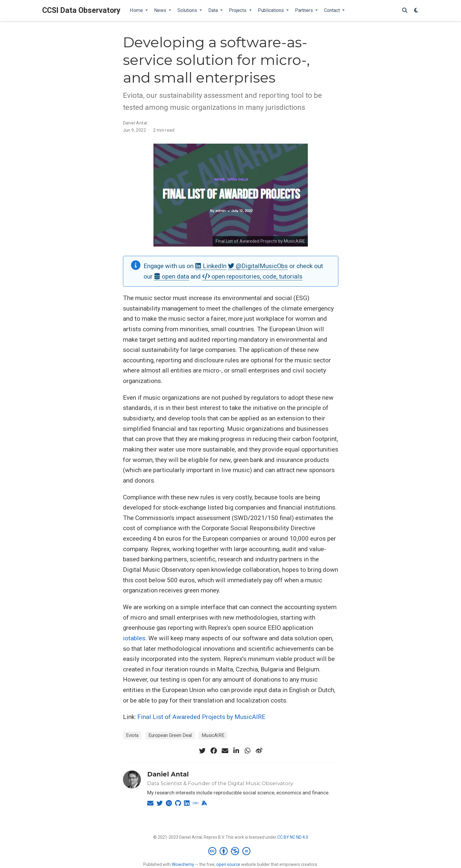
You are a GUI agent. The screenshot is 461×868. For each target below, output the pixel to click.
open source (228, 864)
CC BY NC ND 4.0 (293, 837)
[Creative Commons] (230, 851)
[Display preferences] (416, 11)
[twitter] (202, 751)
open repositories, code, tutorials (252, 276)
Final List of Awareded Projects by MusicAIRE (260, 241)
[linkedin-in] (236, 751)
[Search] (405, 11)
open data (172, 276)
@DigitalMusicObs (258, 266)
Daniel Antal (135, 123)
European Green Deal (170, 735)
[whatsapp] (248, 751)
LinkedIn (211, 266)
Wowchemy (183, 864)
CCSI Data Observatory (81, 10)
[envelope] (225, 751)
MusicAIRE (213, 735)
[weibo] (259, 751)
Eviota (132, 735)
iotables (134, 638)
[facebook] (214, 751)
